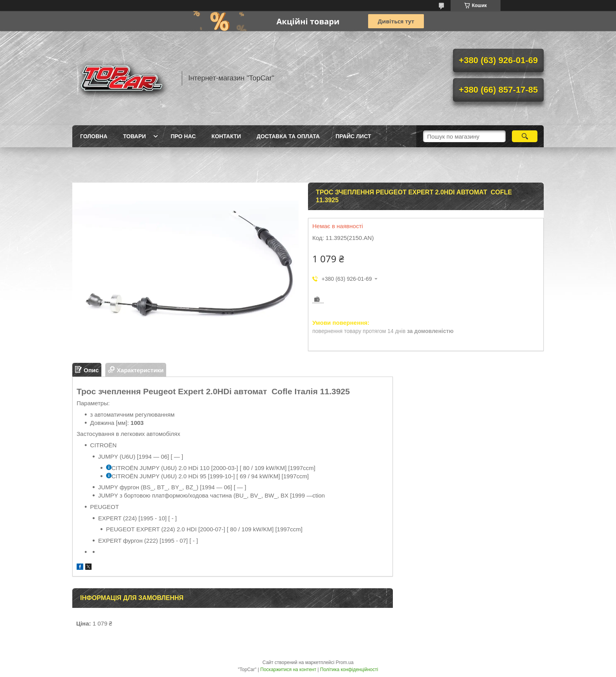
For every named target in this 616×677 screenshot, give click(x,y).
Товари (134, 136)
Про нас (183, 136)
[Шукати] (525, 136)
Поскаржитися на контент (288, 670)
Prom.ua (345, 662)
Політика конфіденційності (349, 670)
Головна (94, 136)
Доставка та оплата (288, 136)
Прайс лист (353, 136)
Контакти (226, 136)
